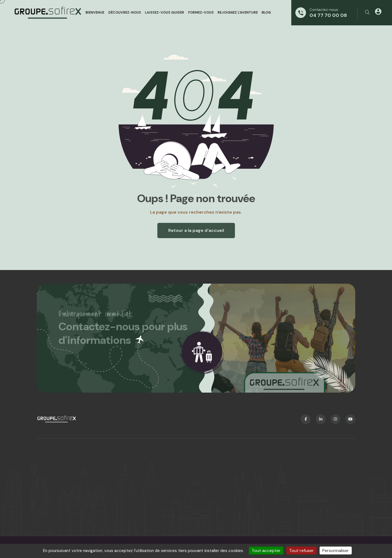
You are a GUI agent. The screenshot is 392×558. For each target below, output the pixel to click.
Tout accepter (266, 551)
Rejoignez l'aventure (238, 13)
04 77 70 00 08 (328, 15)
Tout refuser (301, 551)
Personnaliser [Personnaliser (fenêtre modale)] (336, 551)
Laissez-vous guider (164, 13)
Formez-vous (201, 13)
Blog (266, 13)
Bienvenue (95, 13)
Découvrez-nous (125, 13)
